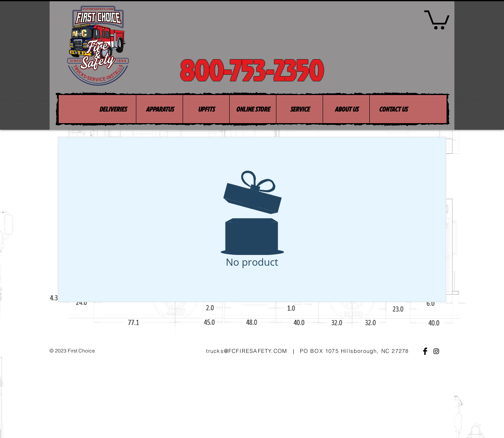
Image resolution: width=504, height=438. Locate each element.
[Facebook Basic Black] (425, 351)
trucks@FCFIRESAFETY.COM (247, 351)
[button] (437, 19)
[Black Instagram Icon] (436, 351)
